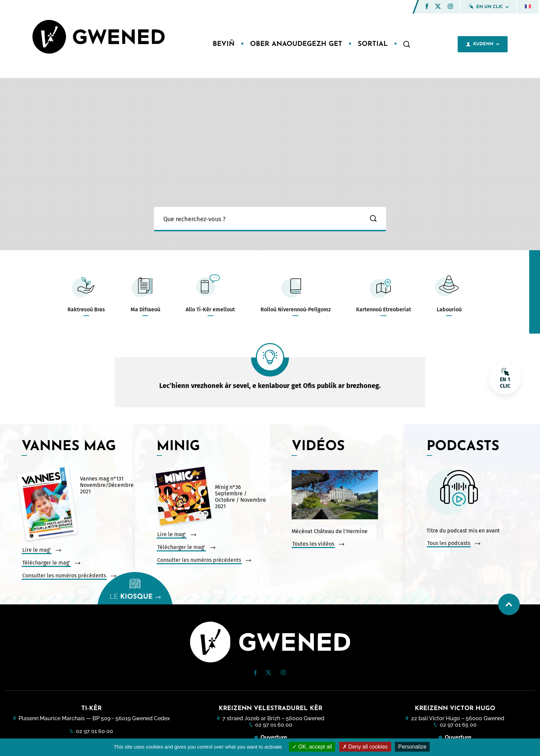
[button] (427, 6)
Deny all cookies (365, 747)
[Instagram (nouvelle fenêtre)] (450, 7)
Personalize (412, 747)
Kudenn (483, 44)
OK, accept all (312, 747)
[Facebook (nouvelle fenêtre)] (427, 7)
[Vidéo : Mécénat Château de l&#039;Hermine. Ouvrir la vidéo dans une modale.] (347, 495)
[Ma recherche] (257, 219)
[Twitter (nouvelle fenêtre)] (438, 7)
